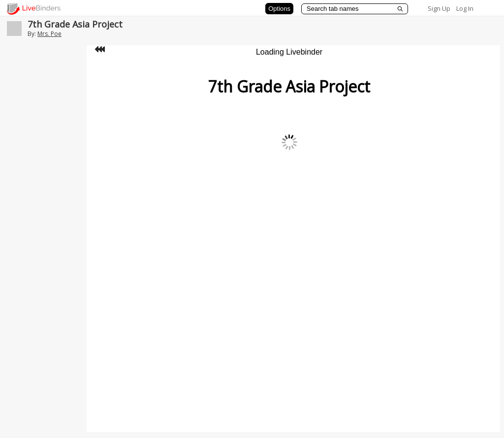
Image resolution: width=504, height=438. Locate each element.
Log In (465, 8)
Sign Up (439, 8)
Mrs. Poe (49, 34)
